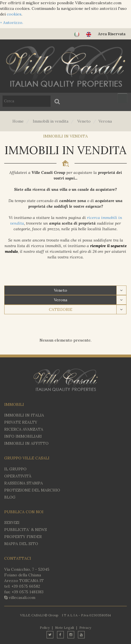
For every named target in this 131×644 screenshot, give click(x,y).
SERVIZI (12, 523)
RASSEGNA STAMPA (24, 483)
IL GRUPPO (15, 469)
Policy (45, 628)
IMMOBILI (14, 404)
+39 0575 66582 (26, 586)
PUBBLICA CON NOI (24, 512)
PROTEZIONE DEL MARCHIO (32, 490)
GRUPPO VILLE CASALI (27, 458)
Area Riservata (112, 34)
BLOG (10, 497)
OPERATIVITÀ (18, 476)
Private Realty (21, 422)
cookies (14, 14)
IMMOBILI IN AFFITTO (26, 443)
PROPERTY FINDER (23, 537)
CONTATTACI (18, 558)
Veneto (61, 290)
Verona (61, 300)
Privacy (85, 628)
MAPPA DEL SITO (21, 544)
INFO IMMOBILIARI (23, 436)
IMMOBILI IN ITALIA (24, 415)
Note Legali (65, 628)
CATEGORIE (61, 309)
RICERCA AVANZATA (24, 429)
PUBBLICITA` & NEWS (26, 530)
